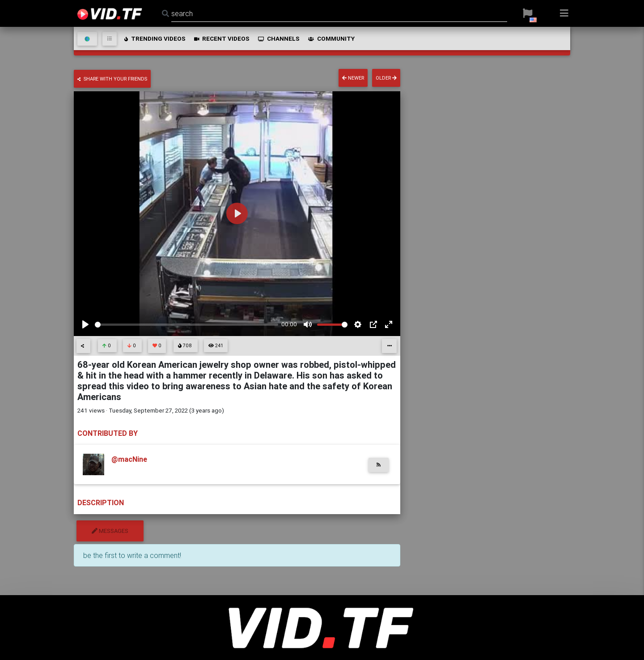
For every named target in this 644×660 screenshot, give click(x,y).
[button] (527, 13)
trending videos (154, 38)
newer (353, 78)
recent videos (221, 38)
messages (110, 531)
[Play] (85, 324)
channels (278, 38)
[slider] (186, 325)
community (331, 38)
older (386, 78)
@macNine (129, 459)
